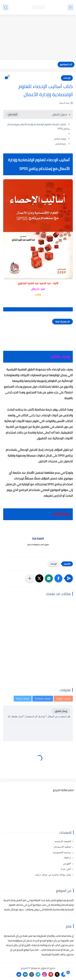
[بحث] (6, 7)
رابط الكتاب (61, 144)
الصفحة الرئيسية (63, 841)
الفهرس (67, 863)
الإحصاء (67, 78)
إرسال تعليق (61, 711)
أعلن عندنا (66, 869)
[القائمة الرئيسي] (70, 7)
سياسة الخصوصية (62, 852)
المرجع (24, 968)
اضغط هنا (38, 538)
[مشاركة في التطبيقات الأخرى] (30, 578)
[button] (58, 578)
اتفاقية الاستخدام (63, 847)
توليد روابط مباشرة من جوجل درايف (53, 875)
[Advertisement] (38, 38)
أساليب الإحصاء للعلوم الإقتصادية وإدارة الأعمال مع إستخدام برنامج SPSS (39, 126)
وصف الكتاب (60, 139)
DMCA (67, 858)
